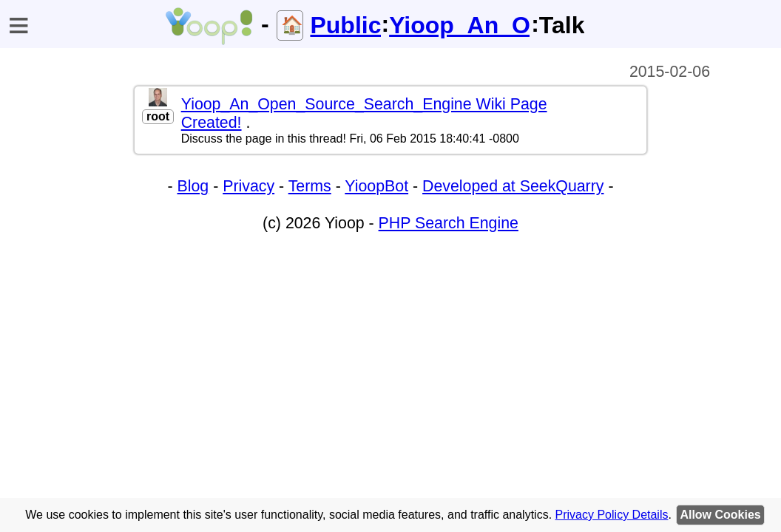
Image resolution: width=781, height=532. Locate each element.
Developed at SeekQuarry (513, 186)
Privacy (248, 186)
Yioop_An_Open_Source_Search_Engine (460, 25)
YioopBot (376, 186)
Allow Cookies (720, 515)
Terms (310, 186)
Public (345, 25)
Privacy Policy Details (612, 515)
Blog (193, 186)
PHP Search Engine (449, 223)
